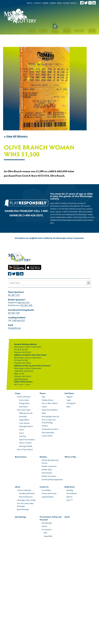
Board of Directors (26, 497)
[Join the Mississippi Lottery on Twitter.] (86, 3)
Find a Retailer (47, 473)
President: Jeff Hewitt (27, 493)
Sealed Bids (48, 536)
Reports (69, 497)
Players (43, 31)
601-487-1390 (26, 305)
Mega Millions (24, 420)
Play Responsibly (48, 432)
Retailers (79, 31)
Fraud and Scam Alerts (50, 429)
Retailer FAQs (47, 469)
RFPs (46, 533)
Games (32, 31)
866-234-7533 (24, 302)
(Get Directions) (21, 379)
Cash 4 (21, 430)
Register (70, 397)
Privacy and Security (49, 493)
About (18, 487)
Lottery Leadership (24, 490)
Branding (70, 490)
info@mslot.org (14, 328)
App (43, 397)
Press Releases (72, 493)
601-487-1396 (14, 313)
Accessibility (46, 490)
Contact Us (44, 487)
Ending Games (24, 403)
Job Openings (20, 517)
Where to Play (92, 31)
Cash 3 (21, 433)
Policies (44, 526)
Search (67, 517)
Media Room (70, 487)
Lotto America (24, 423)
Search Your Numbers (27, 439)
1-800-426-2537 (18, 320)
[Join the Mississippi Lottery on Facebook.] (82, 3)
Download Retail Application (52, 479)
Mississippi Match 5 (26, 426)
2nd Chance (55, 31)
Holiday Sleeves (48, 400)
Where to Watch (25, 443)
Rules (68, 406)
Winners (45, 426)
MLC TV (70, 500)
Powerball (23, 416)
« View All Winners (16, 136)
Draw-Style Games (24, 410)
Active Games (24, 400)
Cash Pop (22, 436)
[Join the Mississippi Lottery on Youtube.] (94, 3)
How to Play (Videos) (25, 449)
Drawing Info (71, 403)
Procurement (47, 529)
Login (69, 400)
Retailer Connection (49, 466)
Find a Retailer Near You (50, 416)
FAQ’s (44, 413)
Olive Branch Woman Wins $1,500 (39, 151)
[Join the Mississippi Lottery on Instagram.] (90, 3)
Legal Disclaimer (48, 497)
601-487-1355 (14, 295)
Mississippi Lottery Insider (26, 500)
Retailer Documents (49, 476)
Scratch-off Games (24, 397)
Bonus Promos (67, 31)
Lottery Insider (47, 436)
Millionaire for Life (26, 413)
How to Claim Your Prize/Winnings (49, 421)
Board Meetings (23, 509)
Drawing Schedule (26, 446)
